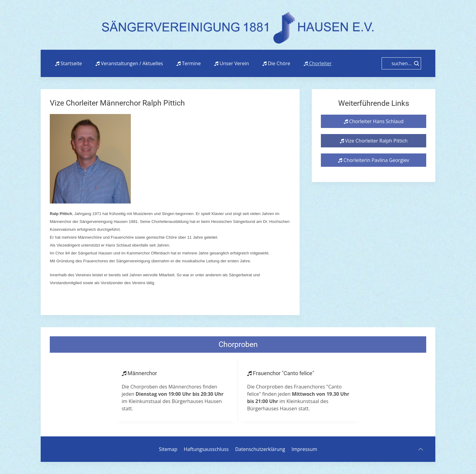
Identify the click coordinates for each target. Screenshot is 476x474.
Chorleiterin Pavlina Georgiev (373, 160)
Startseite (68, 63)
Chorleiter (318, 63)
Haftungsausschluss (206, 449)
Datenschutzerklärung (260, 449)
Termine (189, 63)
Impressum (304, 449)
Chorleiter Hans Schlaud (374, 121)
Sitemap (168, 449)
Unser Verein (231, 63)
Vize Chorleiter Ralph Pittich (374, 141)
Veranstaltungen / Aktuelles (129, 63)
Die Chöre (276, 63)
